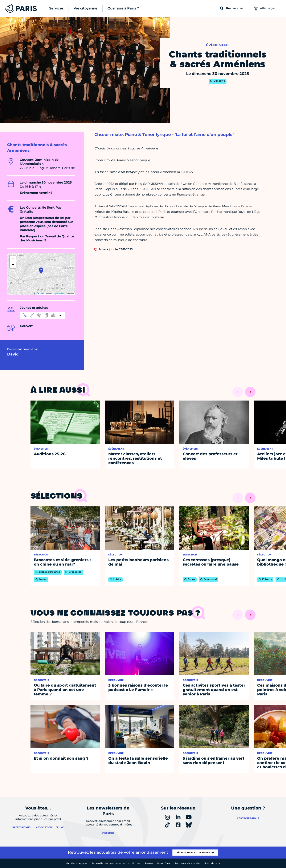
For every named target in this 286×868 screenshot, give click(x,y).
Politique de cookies (188, 863)
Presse (149, 863)
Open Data (164, 863)
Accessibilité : (116, 863)
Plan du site (213, 863)
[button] (41, 271)
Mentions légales (77, 863)
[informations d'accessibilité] (42, 315)
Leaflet (41, 294)
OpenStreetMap (60, 294)
